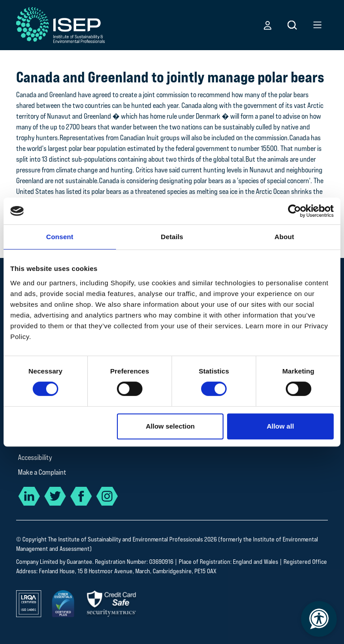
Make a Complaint (42, 472)
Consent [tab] (60, 237)
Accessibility (35, 457)
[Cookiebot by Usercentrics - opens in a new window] (295, 211)
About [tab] (284, 237)
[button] (268, 25)
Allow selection (170, 426)
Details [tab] (172, 237)
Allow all (280, 426)
